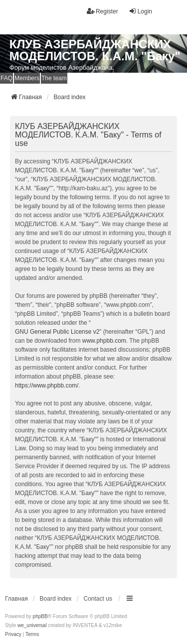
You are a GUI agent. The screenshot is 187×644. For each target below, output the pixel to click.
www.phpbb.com (104, 341)
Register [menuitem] (102, 11)
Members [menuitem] (27, 78)
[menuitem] (13, 635)
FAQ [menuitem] (6, 78)
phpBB (40, 616)
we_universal (32, 625)
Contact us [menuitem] (98, 599)
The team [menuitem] (54, 78)
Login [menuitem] (140, 11)
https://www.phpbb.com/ (47, 386)
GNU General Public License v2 (57, 332)
